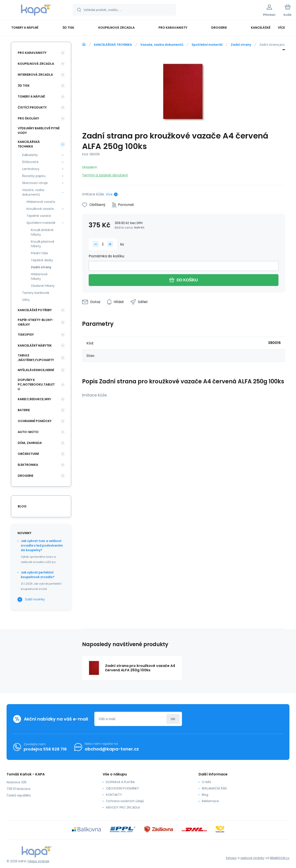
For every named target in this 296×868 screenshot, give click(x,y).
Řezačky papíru (34, 176)
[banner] (36, 11)
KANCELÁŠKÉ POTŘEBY (35, 310)
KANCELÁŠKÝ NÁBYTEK (35, 345)
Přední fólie (39, 253)
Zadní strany (241, 45)
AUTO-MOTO (28, 432)
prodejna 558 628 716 (45, 749)
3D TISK (24, 86)
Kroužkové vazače (40, 209)
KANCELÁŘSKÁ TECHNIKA (113, 45)
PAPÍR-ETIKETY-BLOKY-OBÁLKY (36, 322)
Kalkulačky (30, 155)
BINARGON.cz (280, 858)
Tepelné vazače (39, 216)
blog (22, 506)
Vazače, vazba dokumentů (162, 45)
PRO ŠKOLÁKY (28, 118)
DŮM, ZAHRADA (30, 443)
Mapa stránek (39, 861)
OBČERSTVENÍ (28, 454)
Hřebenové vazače (41, 202)
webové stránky (252, 858)
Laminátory (31, 169)
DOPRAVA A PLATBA (120, 782)
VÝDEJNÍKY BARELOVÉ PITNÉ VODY (39, 131)
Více (109, 194)
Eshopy (231, 858)
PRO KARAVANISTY (32, 53)
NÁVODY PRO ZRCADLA (123, 807)
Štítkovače (30, 162)
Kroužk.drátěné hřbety (42, 232)
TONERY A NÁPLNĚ (31, 96)
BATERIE (24, 410)
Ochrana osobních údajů (125, 801)
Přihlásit (173, 719)
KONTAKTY (114, 795)
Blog (205, 795)
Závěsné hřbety (43, 286)
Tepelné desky (42, 260)
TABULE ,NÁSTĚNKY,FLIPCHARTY (36, 358)
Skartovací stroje (35, 183)
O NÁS (206, 782)
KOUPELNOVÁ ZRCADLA (36, 64)
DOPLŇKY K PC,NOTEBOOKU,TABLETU (36, 384)
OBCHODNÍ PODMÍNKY (122, 788)
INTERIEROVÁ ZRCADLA (35, 75)
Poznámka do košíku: (107, 256)
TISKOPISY (26, 335)
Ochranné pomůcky (35, 421)
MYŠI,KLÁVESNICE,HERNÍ (36, 370)
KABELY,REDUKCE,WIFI (34, 399)
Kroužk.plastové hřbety (43, 244)
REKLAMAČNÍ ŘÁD (214, 788)
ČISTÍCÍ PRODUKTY (32, 107)
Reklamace (210, 801)
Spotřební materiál (207, 45)
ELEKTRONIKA (28, 465)
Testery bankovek (36, 293)
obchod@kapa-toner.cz (112, 749)
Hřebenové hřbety (39, 276)
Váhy (26, 300)
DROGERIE (26, 476)
